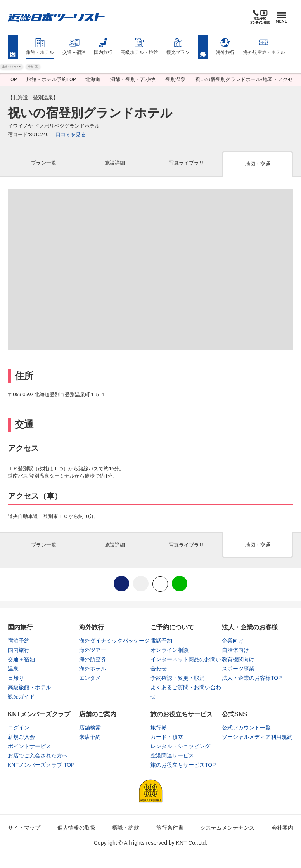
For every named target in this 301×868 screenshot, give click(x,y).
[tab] (43, 171)
